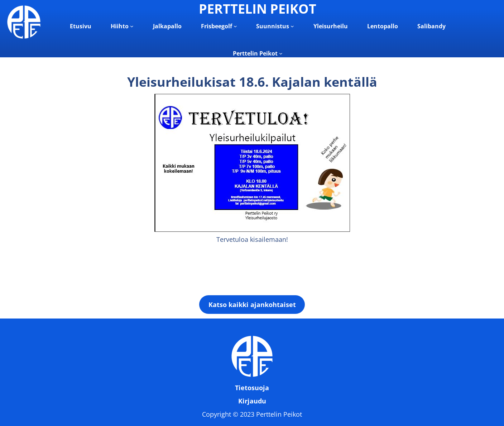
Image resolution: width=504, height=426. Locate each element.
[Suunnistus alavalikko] (292, 26)
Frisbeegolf (217, 26)
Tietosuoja (252, 388)
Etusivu (81, 26)
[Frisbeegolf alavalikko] (235, 26)
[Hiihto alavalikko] (132, 26)
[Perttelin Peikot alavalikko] (281, 53)
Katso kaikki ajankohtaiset (252, 305)
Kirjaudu (252, 401)
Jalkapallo (167, 26)
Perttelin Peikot (255, 53)
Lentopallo (383, 26)
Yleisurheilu (331, 26)
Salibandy (431, 26)
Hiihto (120, 26)
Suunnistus (273, 26)
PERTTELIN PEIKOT (258, 9)
